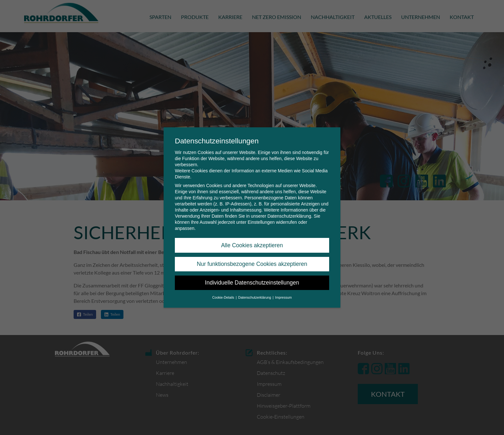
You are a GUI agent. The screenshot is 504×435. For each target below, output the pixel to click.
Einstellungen (261, 222)
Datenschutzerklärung (289, 216)
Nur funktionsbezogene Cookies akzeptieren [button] (252, 264)
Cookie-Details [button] (224, 297)
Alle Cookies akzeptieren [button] (252, 245)
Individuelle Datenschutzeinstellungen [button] (252, 283)
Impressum (283, 297)
